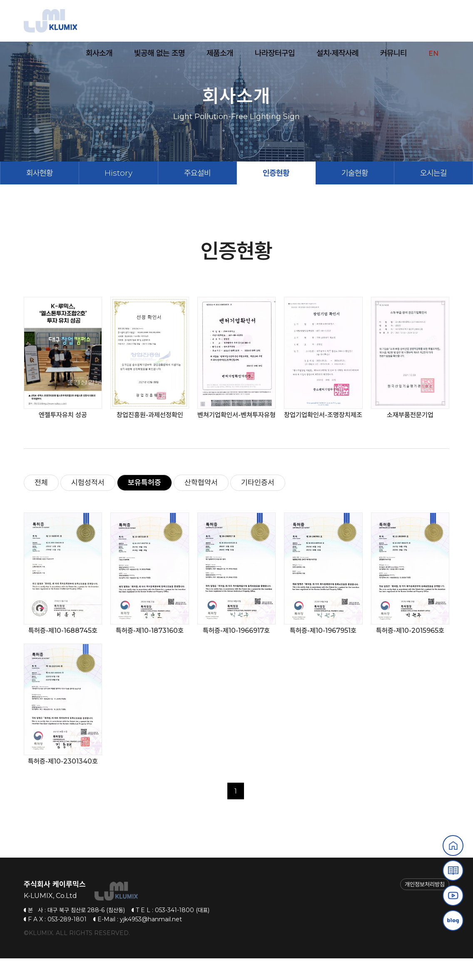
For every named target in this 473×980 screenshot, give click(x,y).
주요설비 (197, 195)
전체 (41, 504)
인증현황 (276, 195)
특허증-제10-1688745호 (63, 652)
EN (433, 53)
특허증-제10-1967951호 (323, 652)
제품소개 (220, 53)
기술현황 (355, 195)
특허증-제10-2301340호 (63, 783)
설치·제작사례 (337, 53)
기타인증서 (258, 504)
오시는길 (433, 195)
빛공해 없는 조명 (159, 53)
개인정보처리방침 (425, 906)
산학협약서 (201, 504)
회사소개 (99, 53)
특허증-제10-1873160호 (150, 652)
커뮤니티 (393, 53)
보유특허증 (144, 504)
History (118, 195)
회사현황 (40, 195)
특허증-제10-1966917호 (236, 652)
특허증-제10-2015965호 (410, 652)
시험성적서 (88, 504)
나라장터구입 (275, 53)
